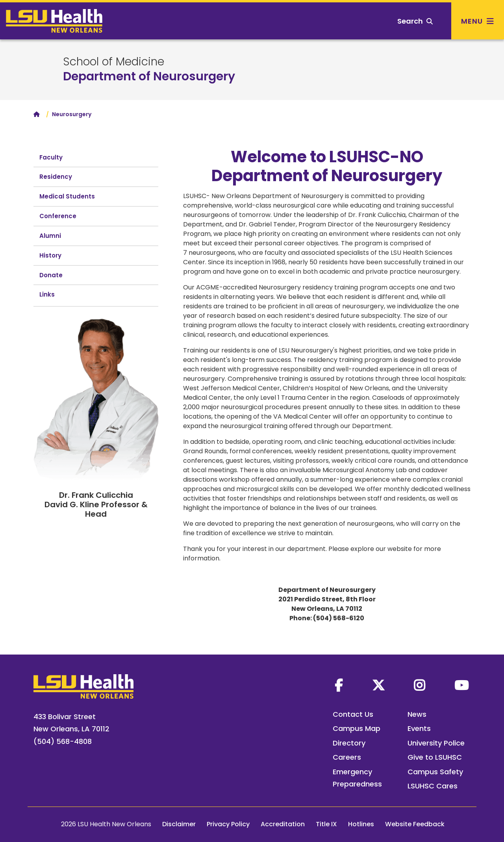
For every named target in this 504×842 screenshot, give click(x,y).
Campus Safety (435, 772)
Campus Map (357, 728)
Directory (349, 743)
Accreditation (283, 824)
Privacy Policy (228, 824)
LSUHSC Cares (433, 786)
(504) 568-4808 (63, 741)
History (50, 255)
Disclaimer (179, 824)
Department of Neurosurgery (149, 76)
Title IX (326, 824)
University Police (436, 743)
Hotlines (361, 824)
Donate (51, 275)
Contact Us (353, 714)
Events (419, 728)
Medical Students (67, 196)
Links (47, 294)
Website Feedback (415, 824)
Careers (347, 757)
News (417, 714)
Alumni (50, 236)
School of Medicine (114, 62)
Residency (56, 177)
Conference (58, 216)
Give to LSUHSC (435, 757)
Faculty (51, 157)
